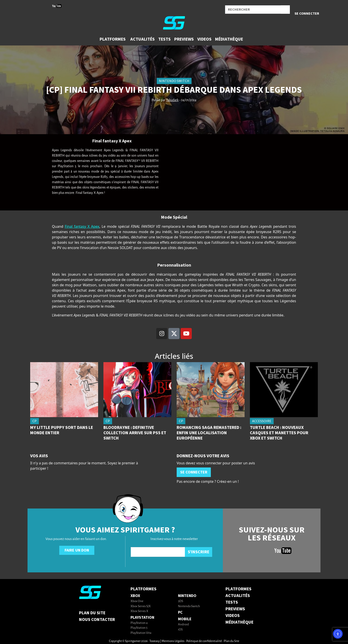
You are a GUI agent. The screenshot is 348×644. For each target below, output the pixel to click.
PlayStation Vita (141, 633)
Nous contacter (97, 620)
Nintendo (187, 596)
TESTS (232, 602)
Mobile (185, 619)
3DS (181, 601)
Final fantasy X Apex (82, 226)
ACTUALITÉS (238, 596)
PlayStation (142, 617)
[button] (113, 39)
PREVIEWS (235, 609)
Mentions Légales (173, 641)
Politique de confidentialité (204, 641)
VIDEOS (233, 616)
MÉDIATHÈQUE (239, 622)
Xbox (135, 596)
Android (183, 625)
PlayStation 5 (139, 628)
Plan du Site (92, 613)
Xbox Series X (139, 611)
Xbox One (137, 601)
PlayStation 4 (139, 623)
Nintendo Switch (189, 606)
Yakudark (172, 100)
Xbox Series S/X (141, 606)
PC (180, 612)
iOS (180, 630)
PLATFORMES (238, 589)
